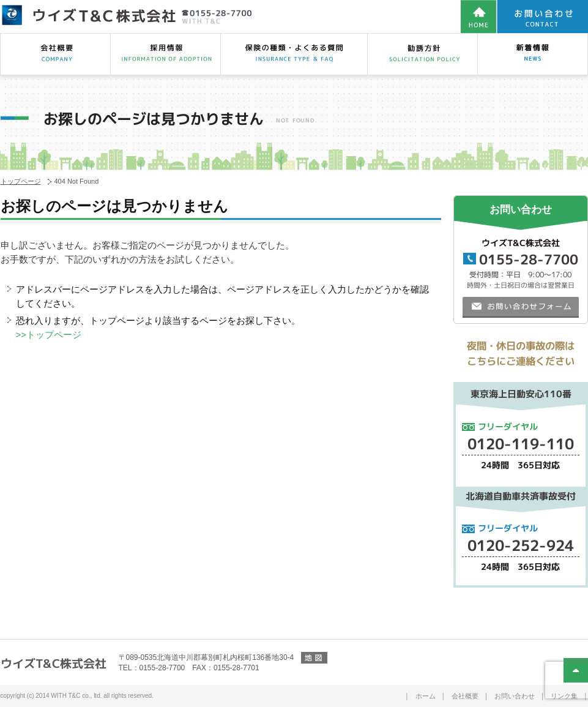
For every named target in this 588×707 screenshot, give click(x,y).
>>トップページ (49, 335)
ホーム (426, 696)
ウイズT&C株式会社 (53, 664)
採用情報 (165, 54)
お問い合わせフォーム (520, 307)
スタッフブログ (532, 54)
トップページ (21, 181)
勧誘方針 (422, 54)
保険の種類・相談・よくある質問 (294, 54)
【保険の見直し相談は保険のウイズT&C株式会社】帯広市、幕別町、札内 (126, 16)
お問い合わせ (515, 696)
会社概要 (55, 54)
